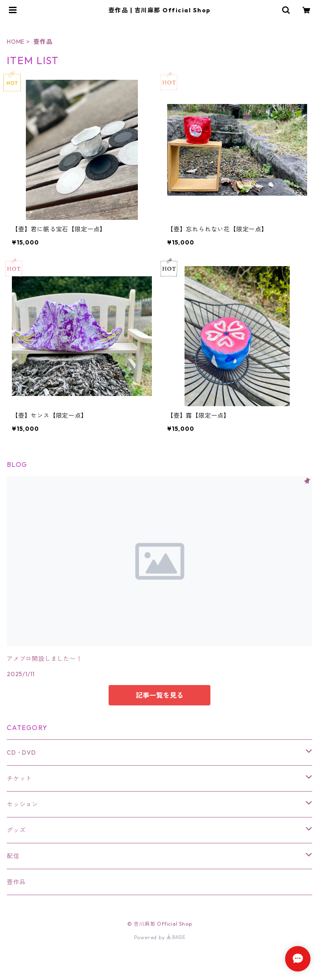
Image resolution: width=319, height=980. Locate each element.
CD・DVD (21, 753)
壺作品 (16, 882)
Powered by (160, 937)
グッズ (16, 830)
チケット (19, 778)
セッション (22, 804)
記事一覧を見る (159, 695)
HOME (16, 42)
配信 (13, 856)
